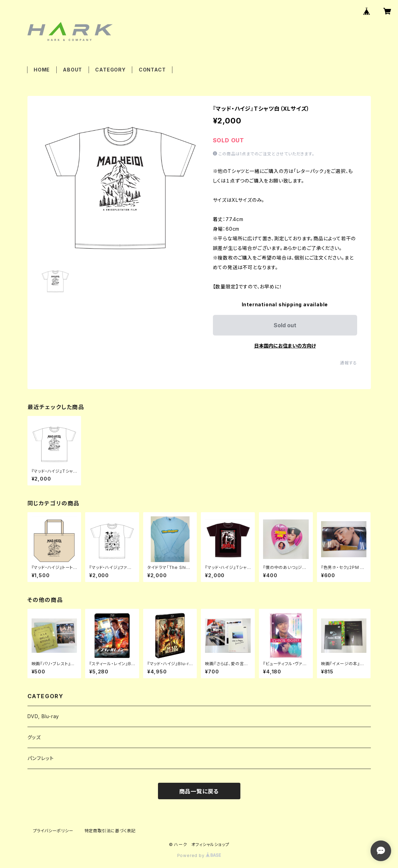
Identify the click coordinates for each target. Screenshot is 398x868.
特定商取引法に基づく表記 (110, 831)
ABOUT (72, 70)
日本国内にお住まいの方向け (285, 346)
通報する (348, 363)
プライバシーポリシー (53, 831)
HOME (42, 70)
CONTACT (152, 70)
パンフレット (41, 758)
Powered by (199, 855)
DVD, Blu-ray (43, 716)
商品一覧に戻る (199, 791)
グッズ (34, 737)
